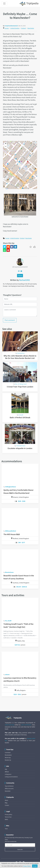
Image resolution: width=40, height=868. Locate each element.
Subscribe (20, 849)
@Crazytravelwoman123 (20, 267)
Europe (7, 28)
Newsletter (8, 791)
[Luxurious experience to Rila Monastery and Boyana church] (20, 662)
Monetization (8, 755)
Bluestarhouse (9, 572)
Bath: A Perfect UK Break (20, 417)
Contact (7, 805)
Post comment (10, 320)
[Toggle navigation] (4, 4)
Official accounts (9, 789)
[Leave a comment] (20, 312)
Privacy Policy (27, 866)
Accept (35, 866)
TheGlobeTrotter (21, 446)
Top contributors (9, 786)
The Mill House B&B (12, 534)
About (6, 800)
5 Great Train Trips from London (20, 387)
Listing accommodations (11, 777)
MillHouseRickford (10, 531)
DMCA (6, 819)
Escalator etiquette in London (20, 448)
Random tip (8, 760)
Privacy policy (8, 814)
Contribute (8, 752)
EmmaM (21, 415)
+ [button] (6, 144)
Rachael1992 (25, 280)
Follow (20, 276)
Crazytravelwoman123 (11, 26)
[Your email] (20, 845)
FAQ (6, 769)
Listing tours (8, 774)
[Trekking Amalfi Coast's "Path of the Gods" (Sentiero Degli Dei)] (20, 608)
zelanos (7, 675)
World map (8, 757)
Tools (6, 829)
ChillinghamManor (10, 487)
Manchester (31, 28)
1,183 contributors (26, 725)
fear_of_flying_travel (21, 384)
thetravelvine (21, 353)
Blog (6, 803)
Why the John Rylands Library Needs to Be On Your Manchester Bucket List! (20, 357)
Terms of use (8, 817)
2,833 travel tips (10, 725)
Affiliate (7, 772)
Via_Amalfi (8, 621)
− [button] (6, 147)
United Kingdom (15, 28)
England (23, 28)
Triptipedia (29, 4)
